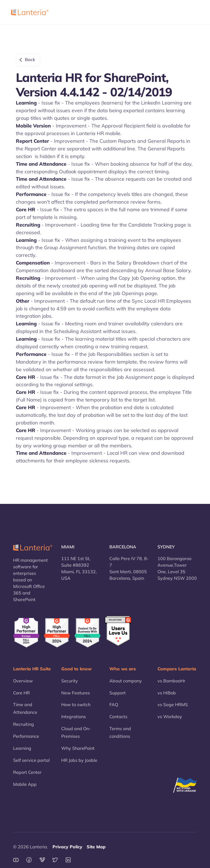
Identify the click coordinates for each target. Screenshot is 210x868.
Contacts (118, 717)
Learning (22, 748)
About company (126, 681)
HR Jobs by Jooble (79, 760)
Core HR (21, 693)
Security (70, 681)
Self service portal (31, 760)
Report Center (27, 772)
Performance (26, 736)
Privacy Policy (67, 847)
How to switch (76, 704)
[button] (192, 12)
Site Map (96, 847)
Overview (23, 681)
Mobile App (25, 784)
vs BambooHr (171, 681)
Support (118, 693)
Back (30, 60)
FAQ (114, 704)
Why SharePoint (78, 748)
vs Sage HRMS (173, 704)
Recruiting (24, 724)
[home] (30, 12)
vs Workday (170, 717)
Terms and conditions (120, 732)
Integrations (74, 717)
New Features (76, 693)
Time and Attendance (25, 708)
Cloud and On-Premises (76, 732)
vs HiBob (167, 693)
